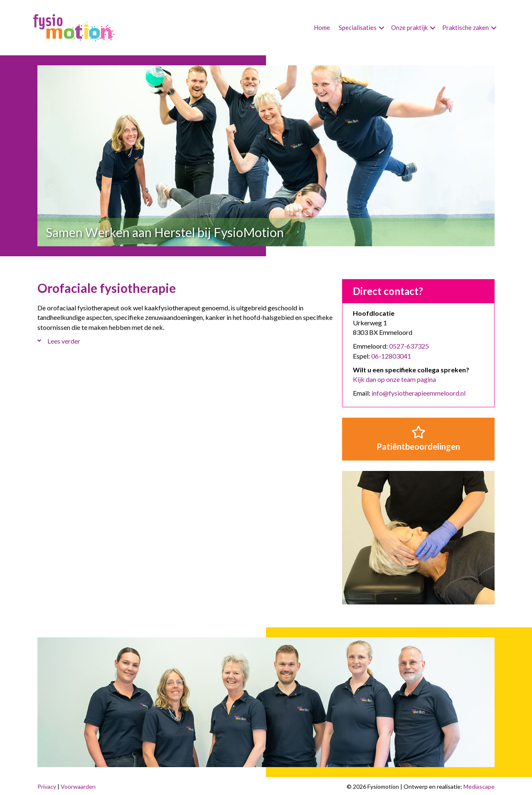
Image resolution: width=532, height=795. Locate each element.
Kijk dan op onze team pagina (394, 379)
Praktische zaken (465, 27)
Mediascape (479, 786)
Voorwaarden (78, 786)
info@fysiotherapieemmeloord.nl (419, 393)
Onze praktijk (409, 27)
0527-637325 (409, 346)
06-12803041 (391, 356)
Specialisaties (358, 27)
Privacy (47, 786)
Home (322, 27)
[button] (382, 28)
